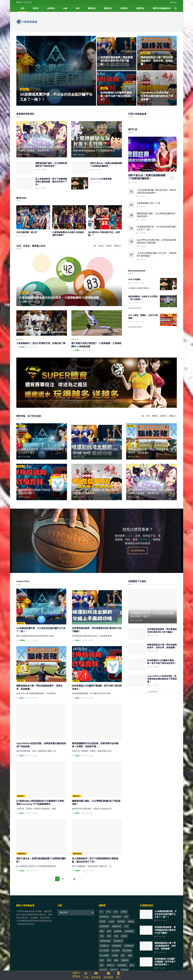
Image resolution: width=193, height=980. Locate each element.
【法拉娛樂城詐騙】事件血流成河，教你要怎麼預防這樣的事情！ (156, 191)
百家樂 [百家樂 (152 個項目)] (124, 939)
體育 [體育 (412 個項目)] (132, 968)
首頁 (22, 8)
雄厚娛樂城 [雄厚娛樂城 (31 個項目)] (122, 968)
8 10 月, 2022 (134, 283)
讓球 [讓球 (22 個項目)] (130, 958)
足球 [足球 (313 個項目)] (109, 963)
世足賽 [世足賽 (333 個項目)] (103, 924)
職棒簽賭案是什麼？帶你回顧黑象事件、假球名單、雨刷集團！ (157, 61)
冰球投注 (51, 8)
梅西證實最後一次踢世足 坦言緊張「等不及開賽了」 (143, 298)
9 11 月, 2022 (134, 303)
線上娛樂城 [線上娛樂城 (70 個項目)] (127, 953)
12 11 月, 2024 (24, 459)
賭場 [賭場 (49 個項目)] (102, 963)
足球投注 (124, 8)
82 (74, 881)
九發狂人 (77, 643)
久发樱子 (25, 304)
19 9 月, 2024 (79, 500)
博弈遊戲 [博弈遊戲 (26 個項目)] (121, 924)
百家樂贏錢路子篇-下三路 (148, 203)
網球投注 (164, 418)
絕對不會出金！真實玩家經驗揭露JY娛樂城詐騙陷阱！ (106, 164)
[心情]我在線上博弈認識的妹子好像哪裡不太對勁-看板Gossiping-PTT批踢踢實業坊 (96, 149)
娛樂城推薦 (77, 856)
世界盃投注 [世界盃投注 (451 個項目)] (104, 919)
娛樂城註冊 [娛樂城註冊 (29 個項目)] (117, 929)
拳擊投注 (155, 418)
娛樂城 (104, 88)
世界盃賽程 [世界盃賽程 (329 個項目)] (117, 919)
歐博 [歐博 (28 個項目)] (109, 934)
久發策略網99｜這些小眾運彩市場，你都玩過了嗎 (41, 346)
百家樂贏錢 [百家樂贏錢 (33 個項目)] (117, 948)
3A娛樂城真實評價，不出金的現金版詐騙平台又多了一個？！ (166, 917)
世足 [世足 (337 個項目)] (126, 919)
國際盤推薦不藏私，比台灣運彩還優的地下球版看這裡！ (51, 164)
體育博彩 (145, 53)
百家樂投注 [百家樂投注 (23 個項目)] (104, 948)
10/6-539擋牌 (134, 279)
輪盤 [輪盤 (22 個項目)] (116, 963)
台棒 (65, 8)
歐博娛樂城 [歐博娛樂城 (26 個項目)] (129, 934)
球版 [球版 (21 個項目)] (116, 939)
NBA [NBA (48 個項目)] (116, 914)
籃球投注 (108, 8)
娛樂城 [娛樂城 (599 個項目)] (131, 924)
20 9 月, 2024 (79, 154)
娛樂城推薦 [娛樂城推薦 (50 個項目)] (104, 929)
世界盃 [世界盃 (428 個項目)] (124, 914)
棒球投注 (92, 8)
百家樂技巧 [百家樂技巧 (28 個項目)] (118, 943)
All (95, 248)
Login (174, 2)
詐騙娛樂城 (22, 856)
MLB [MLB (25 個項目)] (108, 914)
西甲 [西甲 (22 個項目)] (123, 958)
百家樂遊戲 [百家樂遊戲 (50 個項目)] (129, 948)
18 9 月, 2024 (24, 154)
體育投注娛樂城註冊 (162, 8)
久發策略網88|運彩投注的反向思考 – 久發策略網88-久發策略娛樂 (59, 300)
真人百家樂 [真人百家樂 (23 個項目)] (104, 953)
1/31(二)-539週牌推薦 (101, 179)
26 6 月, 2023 (96, 169)
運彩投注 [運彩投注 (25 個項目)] (111, 968)
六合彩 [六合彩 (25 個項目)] (111, 924)
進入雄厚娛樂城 (138, 553)
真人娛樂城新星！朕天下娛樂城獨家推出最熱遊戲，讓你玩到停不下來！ (51, 182)
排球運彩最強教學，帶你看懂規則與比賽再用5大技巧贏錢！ (116, 61)
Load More (152, 694)
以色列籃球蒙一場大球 (27, 232)
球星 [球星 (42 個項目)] (109, 939)
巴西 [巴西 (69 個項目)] (126, 929)
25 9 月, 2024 (79, 459)
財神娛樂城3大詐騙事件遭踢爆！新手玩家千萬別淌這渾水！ (116, 96)
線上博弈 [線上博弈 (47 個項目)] (116, 953)
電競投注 (172, 418)
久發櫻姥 (22, 643)
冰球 (148, 418)
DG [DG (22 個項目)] (101, 914)
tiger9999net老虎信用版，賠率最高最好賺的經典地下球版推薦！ (157, 96)
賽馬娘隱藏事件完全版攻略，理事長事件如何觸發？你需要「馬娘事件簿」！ (41, 149)
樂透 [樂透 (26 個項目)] (102, 934)
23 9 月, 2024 (134, 459)
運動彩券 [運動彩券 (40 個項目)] (125, 963)
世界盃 (36, 8)
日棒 (77, 8)
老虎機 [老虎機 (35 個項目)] (115, 958)
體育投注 (140, 8)
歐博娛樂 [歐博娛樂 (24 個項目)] (118, 934)
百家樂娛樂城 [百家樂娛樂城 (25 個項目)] (105, 943)
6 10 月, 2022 (35, 304)
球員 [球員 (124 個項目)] (102, 939)
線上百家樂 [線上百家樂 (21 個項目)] (104, 958)
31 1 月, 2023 (96, 182)
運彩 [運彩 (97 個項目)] (102, 968)
